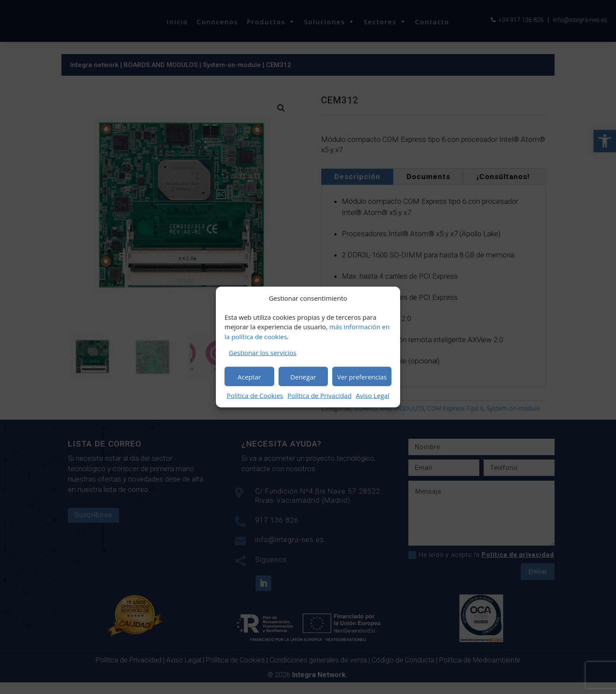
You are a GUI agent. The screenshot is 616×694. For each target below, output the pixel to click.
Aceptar (249, 376)
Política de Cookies (255, 395)
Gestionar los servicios (263, 353)
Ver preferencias (362, 376)
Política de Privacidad (319, 395)
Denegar (303, 376)
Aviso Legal (373, 395)
